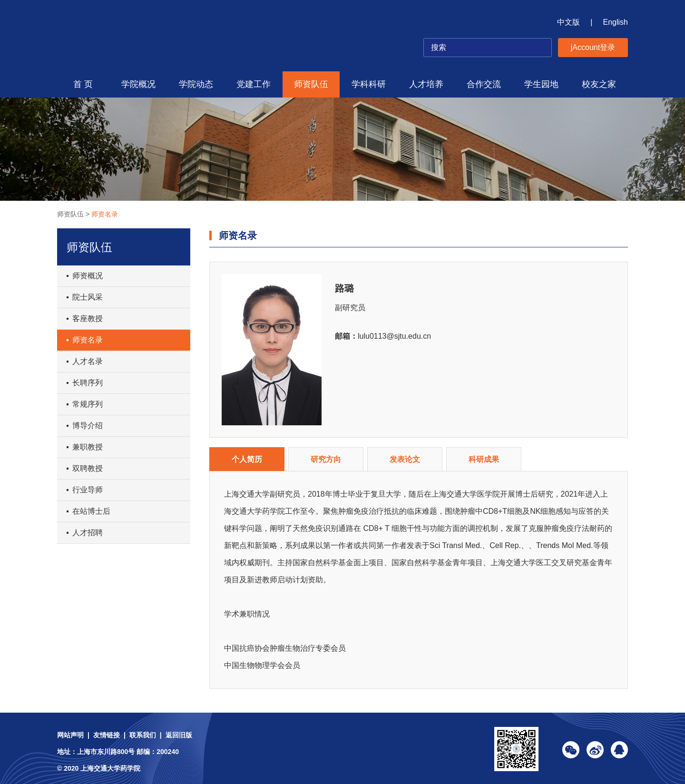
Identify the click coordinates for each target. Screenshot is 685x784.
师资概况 (88, 276)
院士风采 (88, 297)
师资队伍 (311, 84)
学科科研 (369, 84)
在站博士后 (91, 511)
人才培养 (426, 84)
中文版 (568, 22)
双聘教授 (88, 468)
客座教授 (88, 318)
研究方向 (326, 459)
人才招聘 (88, 533)
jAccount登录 (593, 47)
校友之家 (599, 84)
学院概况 (138, 84)
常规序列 (88, 404)
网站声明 (70, 735)
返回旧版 (179, 735)
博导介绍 (88, 426)
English (616, 22)
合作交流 (484, 84)
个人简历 (247, 459)
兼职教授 (88, 447)
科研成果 (484, 459)
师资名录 (105, 214)
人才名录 (88, 361)
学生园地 (541, 84)
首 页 (83, 84)
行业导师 (88, 490)
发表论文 (405, 459)
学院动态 (196, 84)
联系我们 (143, 735)
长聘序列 (88, 383)
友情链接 (107, 735)
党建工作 (254, 84)
